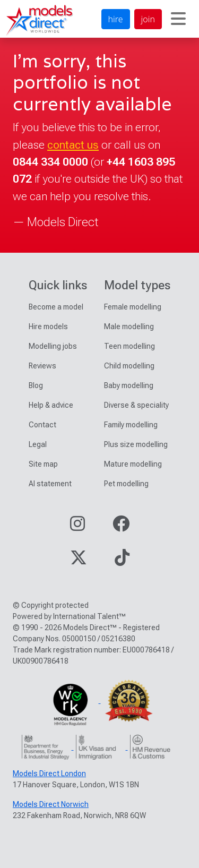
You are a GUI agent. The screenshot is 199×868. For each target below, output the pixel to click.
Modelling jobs (53, 346)
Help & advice (51, 405)
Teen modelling (129, 346)
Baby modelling (129, 385)
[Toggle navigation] (178, 19)
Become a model (56, 307)
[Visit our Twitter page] (79, 561)
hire (116, 19)
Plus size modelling (136, 444)
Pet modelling (126, 484)
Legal (38, 444)
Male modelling (129, 326)
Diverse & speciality (136, 405)
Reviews (42, 366)
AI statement (50, 484)
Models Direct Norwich (51, 804)
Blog (36, 385)
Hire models (48, 326)
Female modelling (133, 307)
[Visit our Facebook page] (121, 527)
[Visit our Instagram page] (77, 527)
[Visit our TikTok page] (122, 561)
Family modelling (131, 425)
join (148, 19)
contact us (73, 145)
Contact (42, 425)
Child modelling (129, 366)
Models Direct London (49, 774)
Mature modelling (133, 464)
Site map (43, 464)
